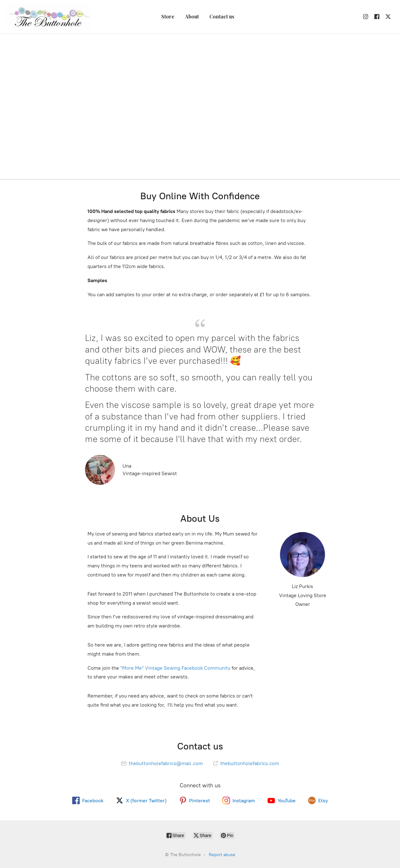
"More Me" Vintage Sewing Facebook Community (175, 668)
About (192, 16)
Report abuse (222, 855)
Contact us (222, 16)
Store (168, 16)
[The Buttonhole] (49, 17)
